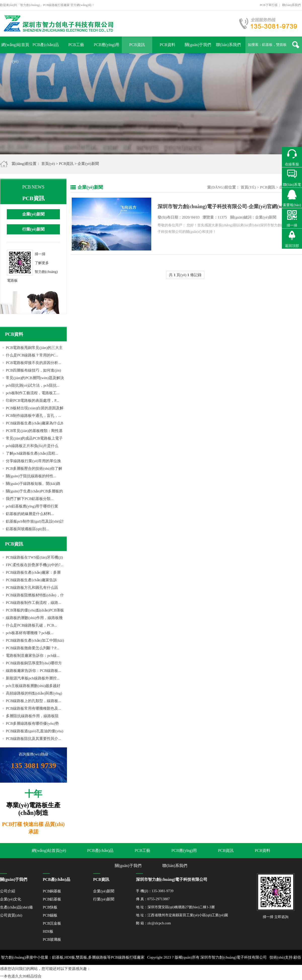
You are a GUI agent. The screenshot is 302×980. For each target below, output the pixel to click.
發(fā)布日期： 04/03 (217, 217)
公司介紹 (8, 891)
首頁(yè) (48, 164)
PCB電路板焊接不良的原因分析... (33, 363)
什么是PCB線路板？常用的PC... (32, 355)
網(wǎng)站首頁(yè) (15, 48)
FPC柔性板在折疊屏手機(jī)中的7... (35, 565)
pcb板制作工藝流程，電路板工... (33, 393)
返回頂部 (292, 246)
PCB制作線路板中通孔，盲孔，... (33, 416)
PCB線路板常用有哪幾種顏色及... (33, 708)
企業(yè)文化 (11, 899)
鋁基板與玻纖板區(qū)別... (27, 529)
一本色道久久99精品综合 (21, 976)
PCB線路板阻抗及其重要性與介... (33, 739)
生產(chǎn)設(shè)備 (16, 907)
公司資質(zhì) (11, 915)
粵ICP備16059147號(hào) (137, 972)
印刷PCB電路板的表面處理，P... (32, 401)
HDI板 (48, 931)
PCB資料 (167, 45)
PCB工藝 (76, 45)
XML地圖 (165, 972)
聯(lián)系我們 (291, 5)
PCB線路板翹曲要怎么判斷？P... (32, 648)
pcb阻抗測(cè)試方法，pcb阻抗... (33, 385)
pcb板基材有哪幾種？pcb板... (30, 633)
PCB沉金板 (52, 923)
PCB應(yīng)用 (107, 45)
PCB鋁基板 (52, 899)
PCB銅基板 (52, 891)
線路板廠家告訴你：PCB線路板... (33, 671)
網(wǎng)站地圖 (188, 972)
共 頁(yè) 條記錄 (185, 275)
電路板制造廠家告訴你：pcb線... (33, 656)
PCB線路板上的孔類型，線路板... (33, 701)
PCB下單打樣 (269, 5)
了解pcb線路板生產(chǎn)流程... (32, 453)
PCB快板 (50, 907)
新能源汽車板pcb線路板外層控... (33, 678)
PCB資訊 (137, 45)
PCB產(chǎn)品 (46, 45)
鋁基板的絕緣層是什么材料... (30, 514)
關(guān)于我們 (198, 45)
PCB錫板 (50, 915)
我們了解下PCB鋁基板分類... (30, 499)
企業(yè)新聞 (88, 164)
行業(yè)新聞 (33, 229)
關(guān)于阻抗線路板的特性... (31, 476)
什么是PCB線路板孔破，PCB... (31, 625)
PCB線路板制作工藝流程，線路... (33, 603)
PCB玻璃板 (52, 939)
